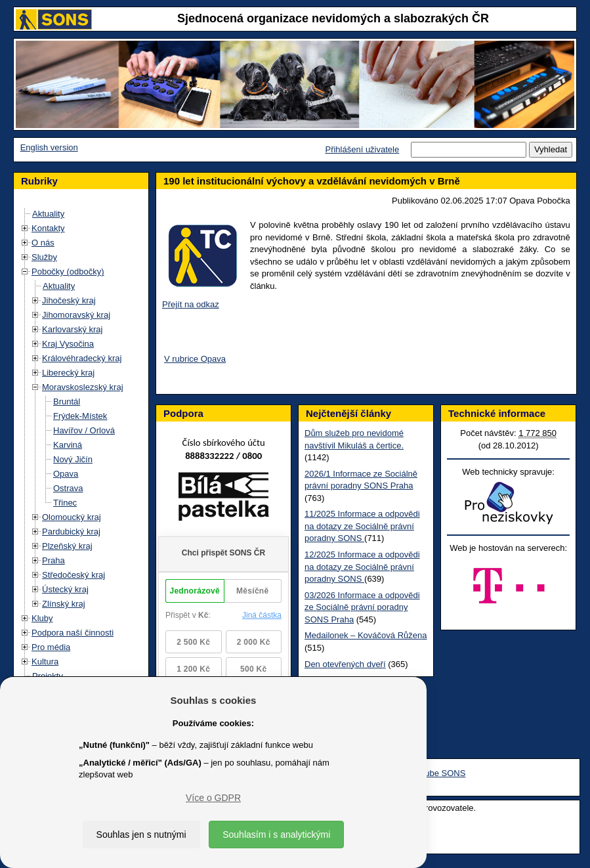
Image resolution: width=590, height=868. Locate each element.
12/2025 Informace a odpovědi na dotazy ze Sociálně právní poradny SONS (362, 567)
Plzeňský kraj (67, 546)
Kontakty (48, 228)
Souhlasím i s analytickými (276, 835)
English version (49, 147)
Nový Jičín (73, 459)
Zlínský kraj (64, 604)
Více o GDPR (213, 798)
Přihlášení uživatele (362, 149)
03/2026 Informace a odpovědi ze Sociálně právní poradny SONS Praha (362, 607)
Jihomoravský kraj (76, 315)
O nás (43, 243)
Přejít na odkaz (191, 304)
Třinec (65, 503)
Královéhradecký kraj (82, 358)
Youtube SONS (437, 773)
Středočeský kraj (74, 575)
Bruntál (67, 401)
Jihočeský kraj (69, 300)
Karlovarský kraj (72, 329)
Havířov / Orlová (84, 430)
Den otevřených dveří (345, 664)
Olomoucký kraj (72, 517)
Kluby (42, 618)
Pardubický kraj (71, 532)
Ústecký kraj (65, 589)
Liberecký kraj (68, 373)
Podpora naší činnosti (73, 633)
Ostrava (68, 488)
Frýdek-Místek (80, 416)
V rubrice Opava (195, 359)
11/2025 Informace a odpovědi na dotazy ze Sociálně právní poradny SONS (362, 526)
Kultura (45, 662)
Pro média (51, 647)
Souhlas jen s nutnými (141, 835)
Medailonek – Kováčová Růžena (366, 635)
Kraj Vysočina (68, 344)
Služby (44, 257)
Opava (66, 474)
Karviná (68, 445)
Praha (53, 560)
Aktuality (48, 214)
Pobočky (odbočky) (68, 271)
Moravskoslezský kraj (83, 387)
